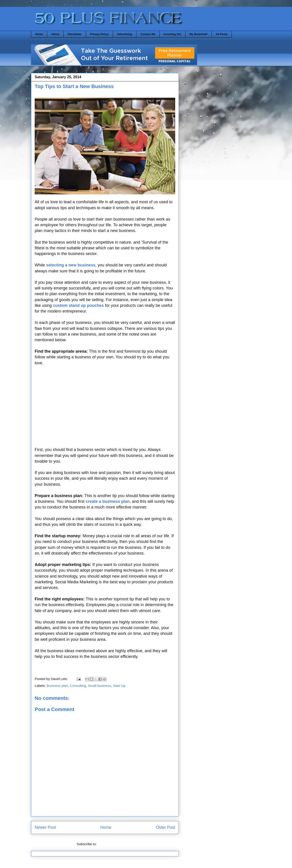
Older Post (166, 827)
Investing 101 (172, 34)
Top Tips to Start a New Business (74, 86)
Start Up (119, 686)
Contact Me (148, 34)
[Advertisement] (105, 409)
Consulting (78, 686)
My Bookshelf (198, 34)
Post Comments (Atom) (115, 844)
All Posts (222, 34)
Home (39, 34)
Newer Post (45, 827)
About (55, 34)
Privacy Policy (99, 34)
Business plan (57, 686)
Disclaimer (75, 34)
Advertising (125, 34)
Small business (100, 686)
